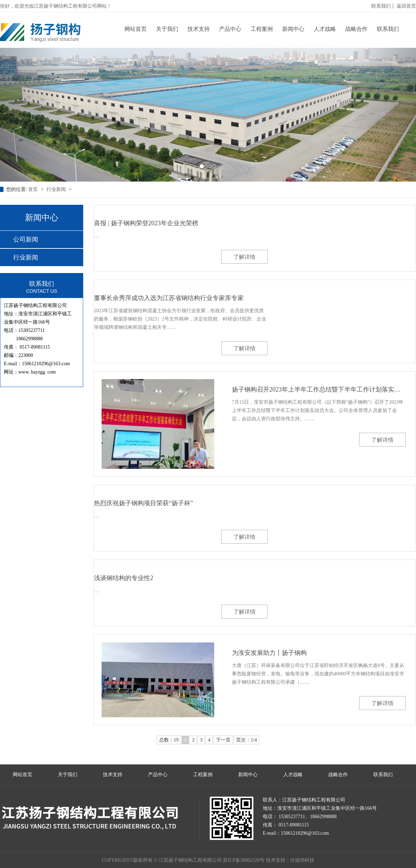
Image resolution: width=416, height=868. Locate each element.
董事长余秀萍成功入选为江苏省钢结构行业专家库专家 (169, 298)
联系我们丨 (383, 6)
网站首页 (136, 29)
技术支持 (199, 29)
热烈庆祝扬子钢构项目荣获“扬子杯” (144, 503)
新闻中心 (293, 29)
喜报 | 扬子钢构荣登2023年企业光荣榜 (146, 223)
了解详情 (244, 257)
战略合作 (356, 29)
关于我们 (167, 29)
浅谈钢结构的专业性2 (124, 578)
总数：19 (169, 740)
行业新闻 (57, 189)
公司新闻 (26, 239)
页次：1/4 (246, 740)
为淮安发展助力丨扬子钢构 (269, 653)
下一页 (223, 740)
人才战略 (325, 29)
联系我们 (388, 29)
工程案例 (262, 29)
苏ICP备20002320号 (244, 860)
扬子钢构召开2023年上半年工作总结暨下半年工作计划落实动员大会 (319, 389)
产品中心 (230, 29)
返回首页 (406, 6)
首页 (34, 189)
